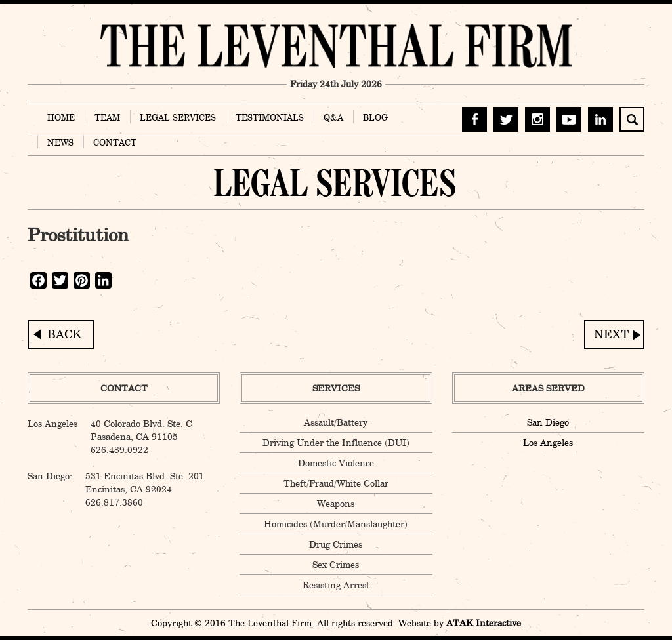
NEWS (60, 142)
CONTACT (115, 142)
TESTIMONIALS (270, 117)
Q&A (333, 117)
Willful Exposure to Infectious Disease (614, 334)
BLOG (375, 117)
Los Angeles (548, 443)
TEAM (107, 117)
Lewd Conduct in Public (61, 334)
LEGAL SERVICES (178, 117)
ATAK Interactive (484, 623)
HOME (61, 117)
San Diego (548, 422)
